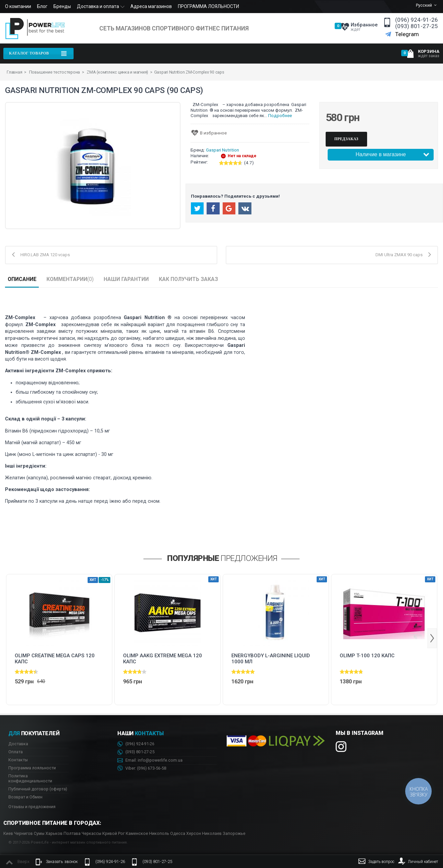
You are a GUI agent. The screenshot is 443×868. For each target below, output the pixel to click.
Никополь (159, 833)
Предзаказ (346, 139)
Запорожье (234, 833)
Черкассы (91, 833)
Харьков (54, 833)
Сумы (39, 833)
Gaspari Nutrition (223, 150)
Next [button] (432, 638)
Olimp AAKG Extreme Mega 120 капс (162, 659)
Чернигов (23, 833)
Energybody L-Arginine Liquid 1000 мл (271, 659)
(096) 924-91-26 (417, 20)
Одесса (178, 833)
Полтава (72, 833)
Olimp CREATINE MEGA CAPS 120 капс (55, 659)
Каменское (137, 833)
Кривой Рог (114, 833)
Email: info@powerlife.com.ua (150, 760)
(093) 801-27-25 (417, 26)
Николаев (212, 833)
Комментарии (70, 279)
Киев (8, 833)
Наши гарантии (126, 279)
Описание (22, 279)
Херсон (194, 833)
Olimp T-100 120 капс (367, 656)
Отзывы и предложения (32, 807)
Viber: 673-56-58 (142, 768)
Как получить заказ (188, 279)
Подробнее (280, 116)
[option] (59, 640)
